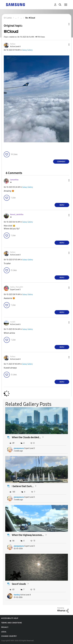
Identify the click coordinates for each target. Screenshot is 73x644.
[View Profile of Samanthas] (14, 180)
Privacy (5, 627)
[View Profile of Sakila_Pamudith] (17, 287)
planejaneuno (19, 448)
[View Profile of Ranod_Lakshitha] (17, 215)
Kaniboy (17, 595)
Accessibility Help (10, 618)
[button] (65, 45)
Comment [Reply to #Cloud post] (61, 162)
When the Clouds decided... (26, 437)
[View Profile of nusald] (13, 322)
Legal (4, 632)
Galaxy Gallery (27, 50)
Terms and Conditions (12, 623)
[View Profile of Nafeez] (13, 44)
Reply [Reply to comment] (62, 205)
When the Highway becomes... (28, 535)
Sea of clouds (19, 584)
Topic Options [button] (65, 24)
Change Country (9, 636)
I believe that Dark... (23, 486)
